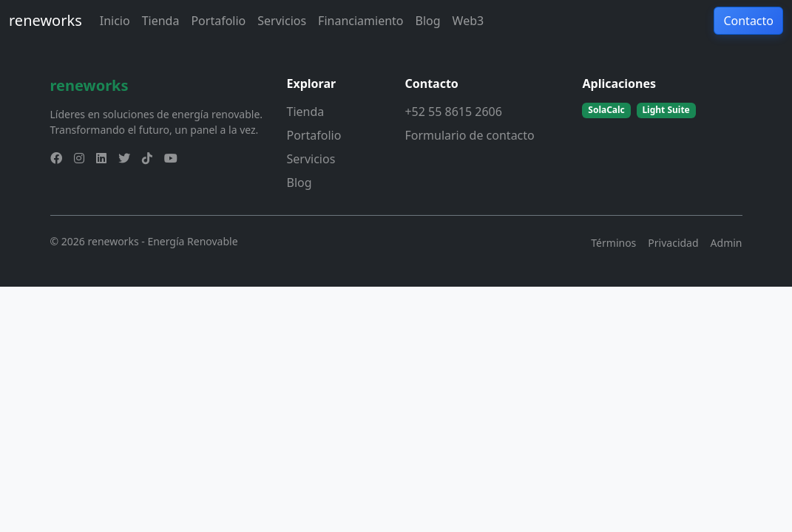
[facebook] (56, 158)
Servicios (282, 21)
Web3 (468, 21)
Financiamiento (361, 21)
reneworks (45, 20)
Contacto (748, 21)
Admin (727, 243)
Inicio (115, 21)
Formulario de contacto (469, 135)
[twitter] (124, 158)
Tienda (161, 21)
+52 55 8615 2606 (453, 112)
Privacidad (673, 243)
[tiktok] (147, 158)
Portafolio (218, 21)
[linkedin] (101, 158)
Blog (428, 21)
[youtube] (171, 158)
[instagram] (79, 158)
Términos (613, 243)
